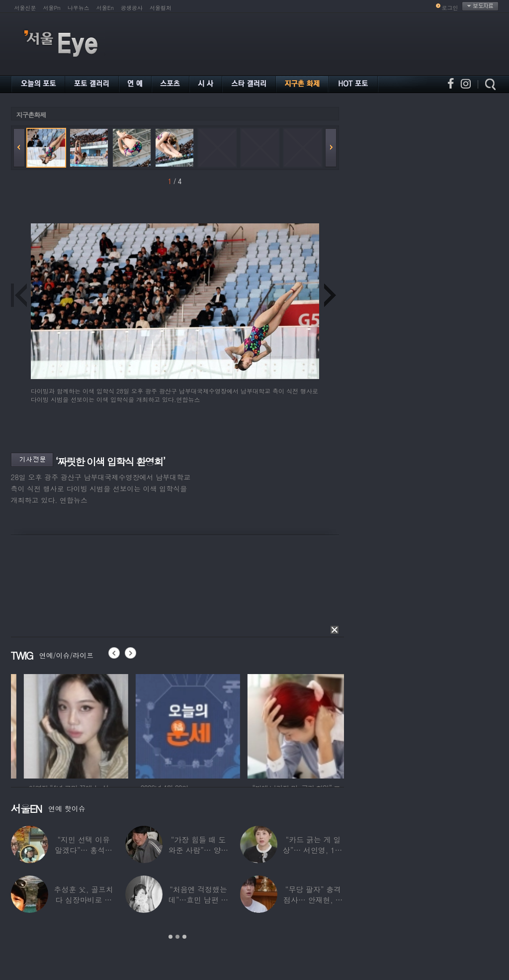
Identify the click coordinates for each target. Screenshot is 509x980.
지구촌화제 (31, 115)
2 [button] (177, 937)
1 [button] (170, 937)
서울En (105, 8)
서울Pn (52, 8)
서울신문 (25, 8)
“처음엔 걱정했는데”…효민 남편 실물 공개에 (198, 900)
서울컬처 (161, 8)
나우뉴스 (79, 8)
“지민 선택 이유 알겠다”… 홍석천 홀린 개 (84, 850)
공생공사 (132, 8)
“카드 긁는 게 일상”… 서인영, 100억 (313, 850)
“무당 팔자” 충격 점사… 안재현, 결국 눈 (313, 900)
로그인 (450, 8)
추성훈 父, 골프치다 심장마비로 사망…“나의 (84, 900)
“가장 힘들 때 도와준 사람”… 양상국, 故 (198, 850)
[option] (117, 725)
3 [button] (184, 937)
